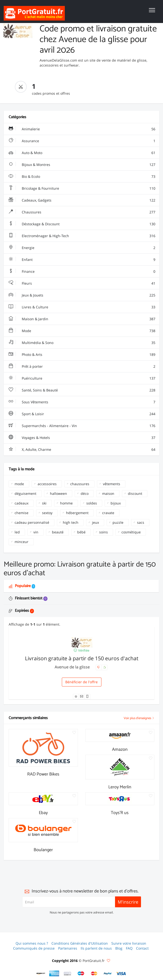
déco (85, 493)
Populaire (22, 586)
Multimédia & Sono (82, 343)
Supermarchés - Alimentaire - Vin (82, 426)
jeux (95, 522)
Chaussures (82, 212)
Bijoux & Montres (82, 165)
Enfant (82, 260)
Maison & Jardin (82, 319)
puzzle (118, 522)
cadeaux (22, 503)
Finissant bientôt (28, 598)
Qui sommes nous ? (32, 943)
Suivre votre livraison (129, 943)
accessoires (47, 484)
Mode (82, 331)
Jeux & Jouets (82, 295)
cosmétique (131, 532)
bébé (81, 532)
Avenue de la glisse (73, 667)
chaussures (80, 484)
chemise (22, 513)
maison (108, 493)
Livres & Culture (82, 307)
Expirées (21, 611)
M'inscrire (128, 902)
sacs (141, 522)
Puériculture (82, 378)
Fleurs (82, 283)
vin (36, 532)
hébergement (77, 513)
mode (19, 484)
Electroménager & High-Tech (82, 236)
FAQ (129, 948)
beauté (58, 532)
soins (104, 532)
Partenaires (68, 948)
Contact (142, 948)
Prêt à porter (82, 366)
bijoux (116, 503)
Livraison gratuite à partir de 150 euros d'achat (82, 658)
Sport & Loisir (82, 414)
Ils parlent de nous (96, 948)
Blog (119, 948)
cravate (108, 513)
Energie (82, 248)
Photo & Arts (82, 355)
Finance (82, 272)
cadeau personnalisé (32, 522)
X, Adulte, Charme (82, 450)
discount (135, 493)
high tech (71, 522)
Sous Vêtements (82, 402)
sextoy (47, 513)
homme (66, 503)
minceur (22, 542)
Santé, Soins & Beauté (82, 390)
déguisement (25, 493)
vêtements (112, 484)
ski (44, 503)
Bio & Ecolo (82, 177)
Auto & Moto (82, 153)
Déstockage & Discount (82, 224)
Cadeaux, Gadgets (82, 200)
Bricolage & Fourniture (82, 188)
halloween (58, 493)
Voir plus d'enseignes (139, 718)
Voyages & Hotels (82, 438)
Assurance (82, 141)
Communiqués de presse (34, 948)
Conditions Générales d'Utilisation (80, 943)
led (17, 532)
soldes (92, 503)
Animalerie (82, 129)
